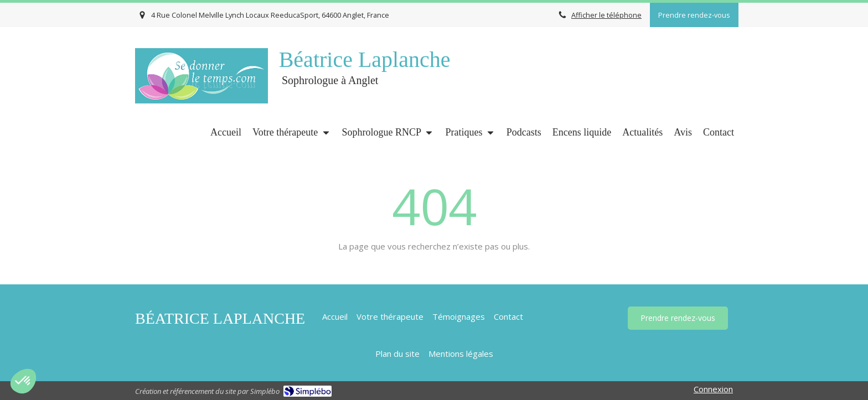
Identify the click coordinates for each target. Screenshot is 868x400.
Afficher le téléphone (606, 15)
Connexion (713, 389)
